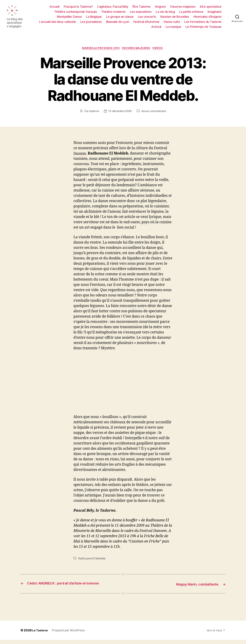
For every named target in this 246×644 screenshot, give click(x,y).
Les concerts (147, 19)
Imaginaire (215, 14)
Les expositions (141, 14)
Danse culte (172, 24)
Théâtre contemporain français (76, 14)
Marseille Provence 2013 (100, 53)
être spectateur (211, 9)
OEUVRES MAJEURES (137, 53)
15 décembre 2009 (120, 116)
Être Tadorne (142, 9)
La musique (173, 29)
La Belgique (94, 19)
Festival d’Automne (146, 24)
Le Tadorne (41, 634)
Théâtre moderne (113, 14)
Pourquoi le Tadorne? (78, 9)
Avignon (160, 9)
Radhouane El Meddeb (92, 563)
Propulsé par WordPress (70, 634)
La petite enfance (191, 14)
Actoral (156, 29)
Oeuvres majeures (183, 9)
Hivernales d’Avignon (207, 19)
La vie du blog (165, 14)
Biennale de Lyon (118, 24)
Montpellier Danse (69, 19)
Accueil (54, 9)
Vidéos (160, 53)
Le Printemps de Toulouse (204, 29)
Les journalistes (91, 24)
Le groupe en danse (120, 19)
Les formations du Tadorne (203, 24)
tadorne (93, 116)
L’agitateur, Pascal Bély (113, 9)
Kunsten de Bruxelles (175, 19)
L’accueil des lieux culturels (58, 24)
